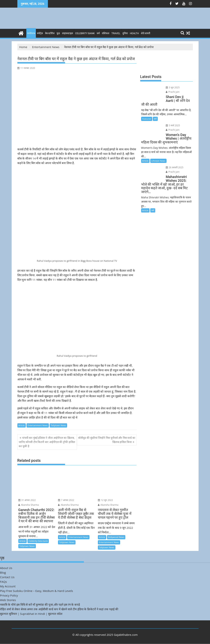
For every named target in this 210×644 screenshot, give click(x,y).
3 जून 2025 (173, 87)
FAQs (3, 582)
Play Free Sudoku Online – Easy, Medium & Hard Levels (37, 591)
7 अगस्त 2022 (66, 500)
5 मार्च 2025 (173, 125)
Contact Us (7, 577)
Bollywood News (116, 537)
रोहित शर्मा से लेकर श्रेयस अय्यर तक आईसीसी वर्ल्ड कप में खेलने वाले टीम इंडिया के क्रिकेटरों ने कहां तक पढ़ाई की (59, 609)
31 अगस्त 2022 (27, 500)
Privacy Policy (9, 595)
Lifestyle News (158, 161)
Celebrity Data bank (38, 541)
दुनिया (125, 33)
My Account (8, 586)
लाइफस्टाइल (68, 33)
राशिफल (106, 33)
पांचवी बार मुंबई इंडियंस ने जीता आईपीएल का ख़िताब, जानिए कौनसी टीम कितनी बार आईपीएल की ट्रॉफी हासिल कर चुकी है (47, 442)
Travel (116, 33)
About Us (6, 568)
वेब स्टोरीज (50, 33)
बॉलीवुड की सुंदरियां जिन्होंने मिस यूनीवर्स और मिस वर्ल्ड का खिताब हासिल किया (107, 440)
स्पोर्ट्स (40, 33)
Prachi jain (173, 92)
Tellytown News (58, 425)
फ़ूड (58, 33)
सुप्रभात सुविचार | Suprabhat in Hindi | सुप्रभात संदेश (31, 614)
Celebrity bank (85, 33)
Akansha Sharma (29, 505)
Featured (147, 119)
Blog (3, 572)
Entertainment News (38, 425)
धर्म (98, 33)
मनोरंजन (31, 33)
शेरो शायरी (146, 33)
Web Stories (8, 600)
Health (134, 33)
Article (22, 425)
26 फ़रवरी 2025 (175, 167)
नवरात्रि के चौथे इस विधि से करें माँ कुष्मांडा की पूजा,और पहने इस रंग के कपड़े (40, 605)
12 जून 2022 (105, 500)
